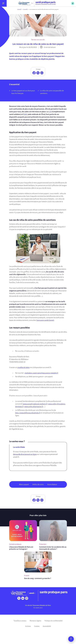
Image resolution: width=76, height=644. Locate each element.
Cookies (37, 626)
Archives (28, 626)
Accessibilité (47, 626)
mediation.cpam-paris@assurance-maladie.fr (41, 373)
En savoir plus (38, 608)
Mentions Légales (35, 621)
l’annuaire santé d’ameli (45, 320)
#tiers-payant (24, 484)
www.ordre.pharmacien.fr (34, 407)
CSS (50, 112)
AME (26, 114)
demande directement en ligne (25, 454)
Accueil (19, 9)
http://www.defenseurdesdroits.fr (28, 413)
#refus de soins (38, 484)
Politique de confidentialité (54, 621)
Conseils (25, 9)
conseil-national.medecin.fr (37, 404)
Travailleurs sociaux (20, 621)
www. (25, 404)
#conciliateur (52, 484)
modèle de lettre (23, 367)
